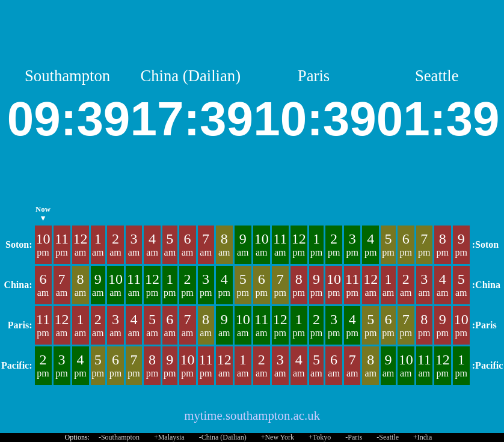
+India (423, 437)
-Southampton (119, 437)
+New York (278, 437)
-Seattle (388, 437)
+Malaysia (169, 437)
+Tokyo (320, 437)
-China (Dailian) (223, 437)
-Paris (354, 437)
